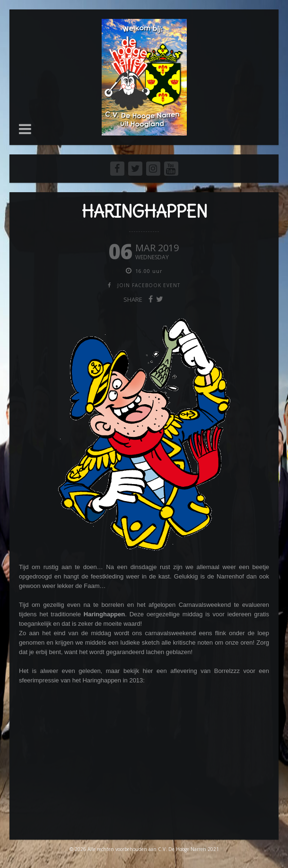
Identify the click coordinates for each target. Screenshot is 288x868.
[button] (25, 129)
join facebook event (149, 285)
